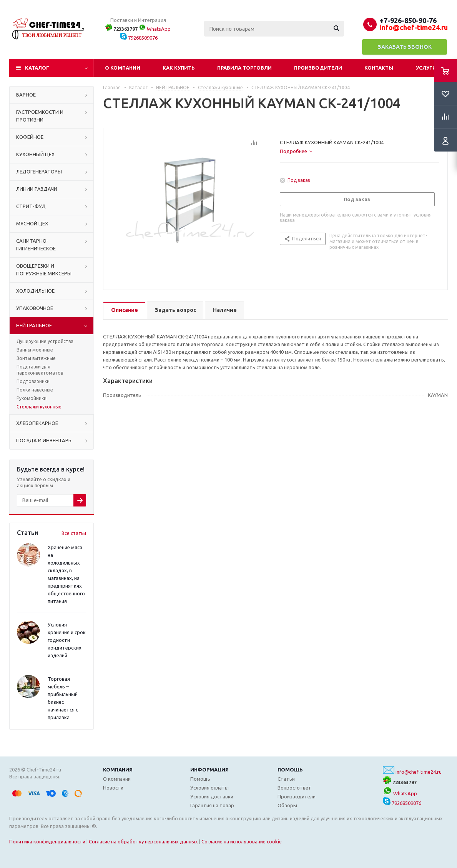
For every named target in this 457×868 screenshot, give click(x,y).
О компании (123, 68)
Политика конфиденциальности (47, 841)
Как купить (179, 68)
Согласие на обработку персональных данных (143, 841)
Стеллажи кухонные (39, 407)
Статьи (286, 779)
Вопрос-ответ (294, 788)
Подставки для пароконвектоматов (40, 370)
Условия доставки (212, 796)
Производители (318, 68)
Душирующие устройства (45, 341)
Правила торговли (244, 68)
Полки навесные (35, 390)
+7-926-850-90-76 (408, 20)
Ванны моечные (35, 350)
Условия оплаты (209, 788)
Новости (113, 788)
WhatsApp (155, 29)
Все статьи (74, 533)
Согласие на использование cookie (242, 841)
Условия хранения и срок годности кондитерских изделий (67, 640)
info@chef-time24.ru (419, 772)
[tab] (296, 151)
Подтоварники (33, 381)
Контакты (379, 68)
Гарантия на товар (212, 805)
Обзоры (287, 805)
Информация (209, 770)
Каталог (37, 68)
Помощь (290, 770)
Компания (118, 770)
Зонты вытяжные (36, 358)
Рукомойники (32, 398)
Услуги (426, 68)
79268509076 (139, 38)
